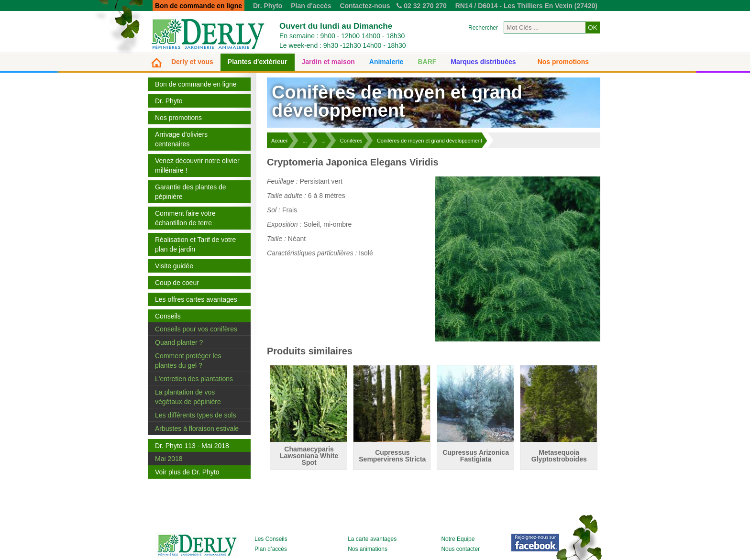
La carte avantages (372, 539)
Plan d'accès (311, 6)
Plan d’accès (271, 549)
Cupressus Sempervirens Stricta (392, 456)
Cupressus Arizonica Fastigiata (476, 456)
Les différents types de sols (195, 415)
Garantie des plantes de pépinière (191, 192)
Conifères (351, 141)
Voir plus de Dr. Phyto (187, 472)
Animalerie (386, 62)
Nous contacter (460, 549)
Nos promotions (563, 62)
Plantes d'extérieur (258, 62)
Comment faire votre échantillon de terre (185, 218)
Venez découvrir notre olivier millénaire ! (197, 165)
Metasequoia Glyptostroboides (559, 456)
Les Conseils (271, 539)
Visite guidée (174, 266)
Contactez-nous (365, 6)
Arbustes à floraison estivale (197, 428)
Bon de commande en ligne (196, 84)
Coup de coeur (177, 283)
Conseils (168, 316)
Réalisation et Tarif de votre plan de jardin (195, 244)
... (304, 141)
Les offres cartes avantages (196, 299)
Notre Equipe (458, 539)
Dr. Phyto (268, 6)
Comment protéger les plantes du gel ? (188, 361)
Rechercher (483, 28)
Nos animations (368, 549)
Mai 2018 (169, 459)
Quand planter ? (179, 342)
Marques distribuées (483, 62)
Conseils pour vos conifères (196, 329)
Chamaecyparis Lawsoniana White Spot (309, 456)
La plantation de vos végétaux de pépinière (188, 397)
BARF (427, 62)
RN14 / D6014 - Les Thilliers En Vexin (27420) (526, 6)
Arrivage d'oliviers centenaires (181, 139)
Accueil (280, 141)
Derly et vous (192, 62)
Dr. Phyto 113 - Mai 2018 (192, 446)
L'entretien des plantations (194, 379)
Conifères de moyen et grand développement (430, 141)
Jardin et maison (328, 62)
